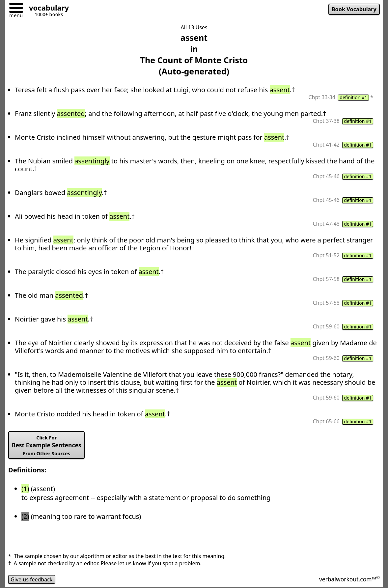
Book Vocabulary (354, 9)
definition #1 (353, 98)
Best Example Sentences (47, 445)
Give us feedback (32, 579)
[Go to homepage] (46, 9)
